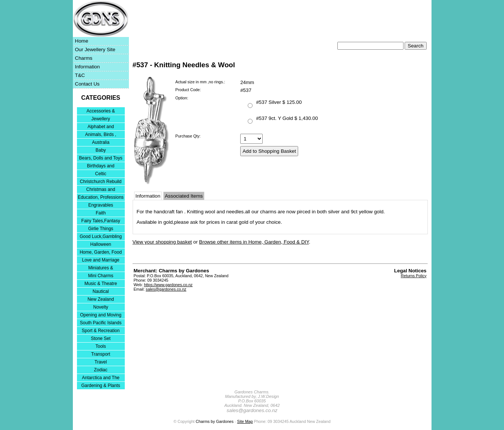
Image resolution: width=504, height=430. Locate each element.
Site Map (245, 421)
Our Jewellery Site (95, 50)
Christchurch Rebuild (101, 182)
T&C (80, 75)
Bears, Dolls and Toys (101, 158)
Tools (101, 346)
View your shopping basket (162, 242)
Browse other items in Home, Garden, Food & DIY (254, 242)
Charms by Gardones (215, 421)
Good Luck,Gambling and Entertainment (101, 237)
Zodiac (101, 370)
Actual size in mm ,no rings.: (200, 82)
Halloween (101, 244)
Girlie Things (101, 229)
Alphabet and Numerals (101, 127)
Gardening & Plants (101, 386)
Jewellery (101, 119)
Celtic (101, 174)
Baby (101, 150)
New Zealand (101, 299)
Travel (101, 362)
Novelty (101, 307)
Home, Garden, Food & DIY (101, 253)
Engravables (101, 205)
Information (88, 67)
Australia (101, 142)
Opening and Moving (101, 315)
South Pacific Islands (101, 323)
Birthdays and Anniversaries (101, 166)
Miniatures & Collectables (101, 268)
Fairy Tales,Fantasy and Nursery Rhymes (101, 221)
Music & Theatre (101, 284)
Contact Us (87, 84)
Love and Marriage (101, 260)
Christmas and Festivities (101, 190)
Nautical (101, 291)
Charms (84, 58)
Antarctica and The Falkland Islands (101, 378)
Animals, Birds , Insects (101, 135)
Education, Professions (101, 197)
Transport (101, 354)
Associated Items (184, 196)
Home (82, 41)
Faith (101, 213)
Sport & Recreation (101, 331)
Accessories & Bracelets (101, 112)
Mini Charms (101, 276)
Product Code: (188, 90)
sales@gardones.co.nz (166, 289)
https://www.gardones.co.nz (168, 285)
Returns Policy (414, 276)
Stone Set (101, 338)
